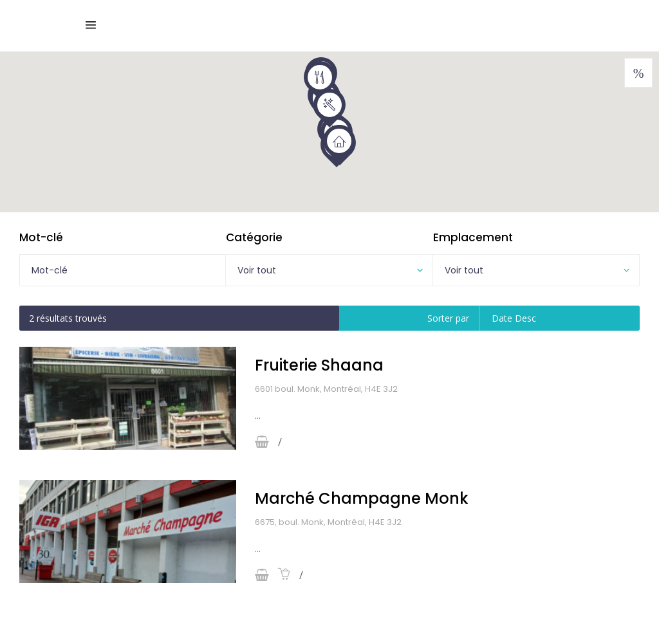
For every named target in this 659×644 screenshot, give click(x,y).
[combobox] (329, 270)
